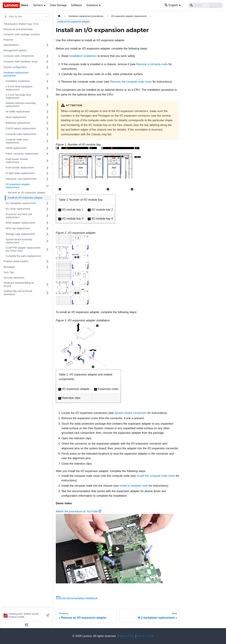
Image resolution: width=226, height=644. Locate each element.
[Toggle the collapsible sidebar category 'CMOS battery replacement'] (47, 129)
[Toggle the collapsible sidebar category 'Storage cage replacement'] (47, 234)
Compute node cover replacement (17, 141)
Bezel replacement (16, 117)
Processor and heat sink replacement (19, 216)
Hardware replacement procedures (16, 74)
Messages (9, 267)
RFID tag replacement (18, 228)
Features (8, 40)
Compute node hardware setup (20, 61)
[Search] (206, 5)
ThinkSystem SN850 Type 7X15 (21, 24)
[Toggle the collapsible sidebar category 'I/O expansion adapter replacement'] (47, 186)
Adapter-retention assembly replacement (21, 105)
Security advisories (14, 278)
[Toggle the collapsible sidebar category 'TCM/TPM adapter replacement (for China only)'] (47, 249)
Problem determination (16, 261)
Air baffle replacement (18, 112)
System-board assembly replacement (19, 241)
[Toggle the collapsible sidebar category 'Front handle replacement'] (47, 168)
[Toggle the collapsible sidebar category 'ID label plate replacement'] (47, 173)
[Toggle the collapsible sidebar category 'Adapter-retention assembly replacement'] (47, 105)
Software (76, 5)
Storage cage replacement (20, 234)
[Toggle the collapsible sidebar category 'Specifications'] (47, 45)
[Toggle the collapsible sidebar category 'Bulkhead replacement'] (47, 123)
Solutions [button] (92, 5)
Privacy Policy (126, 636)
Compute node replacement (21, 134)
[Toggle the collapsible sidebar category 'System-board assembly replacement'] (47, 241)
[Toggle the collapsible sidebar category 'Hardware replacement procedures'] (47, 74)
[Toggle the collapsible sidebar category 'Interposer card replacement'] (47, 179)
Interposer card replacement (21, 179)
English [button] (171, 5)
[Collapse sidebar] (26, 625)
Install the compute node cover (156, 476)
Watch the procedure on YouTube (79, 511)
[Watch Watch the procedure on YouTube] (118, 549)
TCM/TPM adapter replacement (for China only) (23, 249)
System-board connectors (131, 413)
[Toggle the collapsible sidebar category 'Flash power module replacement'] (47, 161)
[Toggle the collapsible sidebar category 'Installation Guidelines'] (47, 81)
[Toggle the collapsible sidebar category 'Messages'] (47, 267)
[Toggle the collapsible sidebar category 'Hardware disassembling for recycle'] (47, 284)
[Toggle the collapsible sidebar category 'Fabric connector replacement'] (47, 154)
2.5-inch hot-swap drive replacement (18, 96)
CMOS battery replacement (21, 128)
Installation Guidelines (18, 81)
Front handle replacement (20, 168)
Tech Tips (9, 272)
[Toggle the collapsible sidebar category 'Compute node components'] (47, 56)
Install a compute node (134, 486)
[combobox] (9, 17)
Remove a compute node (152, 64)
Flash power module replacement (17, 161)
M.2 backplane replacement (21, 203)
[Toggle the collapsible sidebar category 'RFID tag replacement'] (47, 229)
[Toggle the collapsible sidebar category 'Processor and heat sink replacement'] (47, 216)
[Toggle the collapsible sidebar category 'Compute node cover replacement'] (47, 141)
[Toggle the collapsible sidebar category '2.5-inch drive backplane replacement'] (47, 88)
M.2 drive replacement (18, 209)
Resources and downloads (18, 29)
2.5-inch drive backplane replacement (19, 88)
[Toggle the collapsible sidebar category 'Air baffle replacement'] (47, 112)
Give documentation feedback (77, 598)
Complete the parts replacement (23, 256)
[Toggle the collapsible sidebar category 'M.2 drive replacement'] (47, 209)
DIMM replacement (16, 148)
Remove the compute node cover (131, 82)
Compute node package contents (22, 34)
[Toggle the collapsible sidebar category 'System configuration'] (47, 67)
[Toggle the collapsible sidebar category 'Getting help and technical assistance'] (47, 293)
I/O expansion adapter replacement (18, 186)
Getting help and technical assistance (18, 293)
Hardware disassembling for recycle (19, 284)
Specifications (11, 45)
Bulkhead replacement (18, 123)
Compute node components (19, 56)
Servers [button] (38, 5)
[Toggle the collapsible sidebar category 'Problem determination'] (47, 261)
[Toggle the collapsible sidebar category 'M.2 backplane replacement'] (47, 203)
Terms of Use (145, 636)
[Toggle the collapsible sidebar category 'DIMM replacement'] (47, 148)
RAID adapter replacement (20, 223)
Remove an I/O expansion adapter (27, 193)
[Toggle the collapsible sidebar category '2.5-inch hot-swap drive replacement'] (47, 96)
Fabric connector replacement (22, 154)
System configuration (15, 67)
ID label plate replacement (20, 173)
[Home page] (59, 16)
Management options (15, 50)
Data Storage (58, 5)
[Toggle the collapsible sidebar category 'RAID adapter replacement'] (47, 223)
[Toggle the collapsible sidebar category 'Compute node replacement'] (47, 134)
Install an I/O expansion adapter (25, 198)
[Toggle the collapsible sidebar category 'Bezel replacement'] (47, 117)
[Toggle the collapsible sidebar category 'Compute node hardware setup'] (47, 62)
